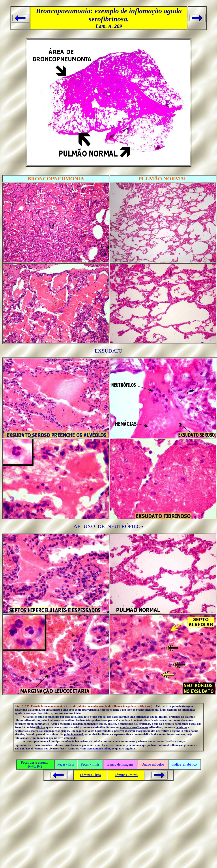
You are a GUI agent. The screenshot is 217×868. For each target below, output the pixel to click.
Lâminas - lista (90, 775)
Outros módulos (153, 764)
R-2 (39, 766)
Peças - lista (66, 764)
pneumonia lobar (100, 748)
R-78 (32, 766)
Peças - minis (90, 764)
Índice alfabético (184, 764)
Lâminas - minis (126, 775)
